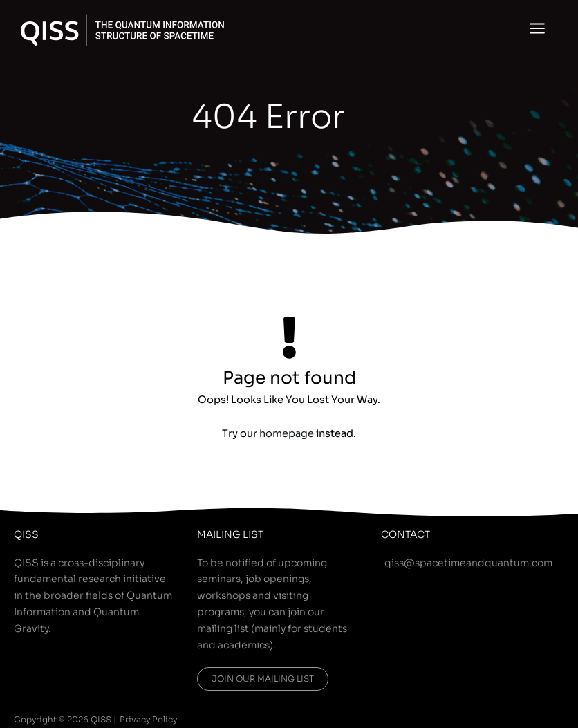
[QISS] (122, 30)
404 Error (268, 117)
